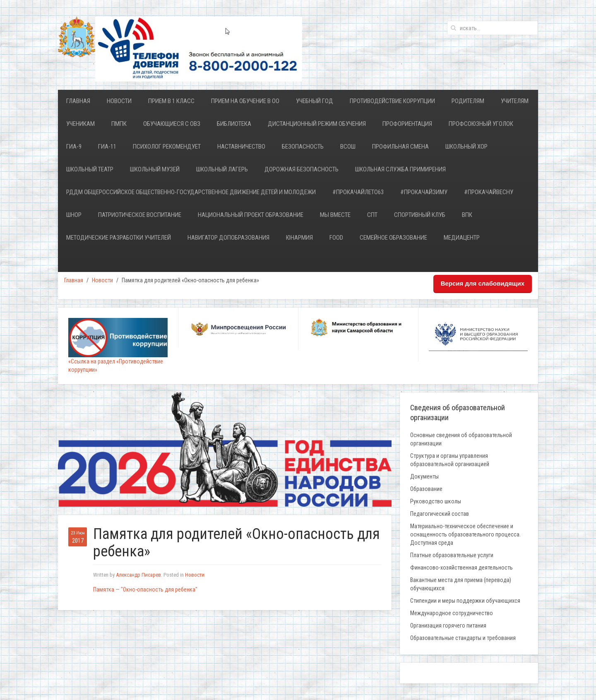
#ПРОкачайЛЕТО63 (358, 192)
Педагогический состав (440, 514)
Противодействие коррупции (392, 101)
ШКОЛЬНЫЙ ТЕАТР (90, 169)
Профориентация (407, 124)
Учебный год (315, 101)
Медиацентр (462, 238)
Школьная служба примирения (400, 169)
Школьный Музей (155, 169)
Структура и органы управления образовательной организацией (450, 460)
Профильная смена (400, 147)
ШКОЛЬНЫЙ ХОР (466, 147)
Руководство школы (436, 501)
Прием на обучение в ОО (245, 101)
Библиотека (234, 124)
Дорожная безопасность (302, 169)
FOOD (336, 238)
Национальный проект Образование (251, 215)
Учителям (515, 101)
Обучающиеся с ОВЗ (172, 124)
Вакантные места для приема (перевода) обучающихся (461, 584)
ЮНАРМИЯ (299, 238)
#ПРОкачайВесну (489, 192)
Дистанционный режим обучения (317, 124)
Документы (424, 476)
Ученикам (81, 124)
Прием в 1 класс (171, 101)
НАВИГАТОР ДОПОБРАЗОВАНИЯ (228, 238)
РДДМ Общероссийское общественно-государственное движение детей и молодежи (191, 192)
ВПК (467, 215)
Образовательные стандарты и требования (463, 638)
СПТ (372, 215)
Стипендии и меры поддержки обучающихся (465, 601)
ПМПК (119, 124)
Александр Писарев (138, 575)
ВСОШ (348, 147)
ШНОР (74, 215)
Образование (426, 489)
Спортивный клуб (420, 215)
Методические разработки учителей (119, 238)
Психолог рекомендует (167, 147)
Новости (119, 101)
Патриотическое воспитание (140, 215)
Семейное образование (393, 238)
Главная (78, 101)
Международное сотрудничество (452, 613)
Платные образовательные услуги (452, 555)
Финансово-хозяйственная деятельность (461, 568)
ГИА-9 (74, 147)
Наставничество (241, 147)
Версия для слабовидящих (483, 283)
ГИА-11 (107, 147)
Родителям (468, 101)
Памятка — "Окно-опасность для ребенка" (145, 589)
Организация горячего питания (448, 625)
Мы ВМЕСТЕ (335, 215)
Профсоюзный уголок (481, 124)
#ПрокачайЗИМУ (424, 192)
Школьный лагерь (222, 169)
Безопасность (303, 147)
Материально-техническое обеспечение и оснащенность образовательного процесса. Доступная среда (465, 534)
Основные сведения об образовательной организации (461, 439)
